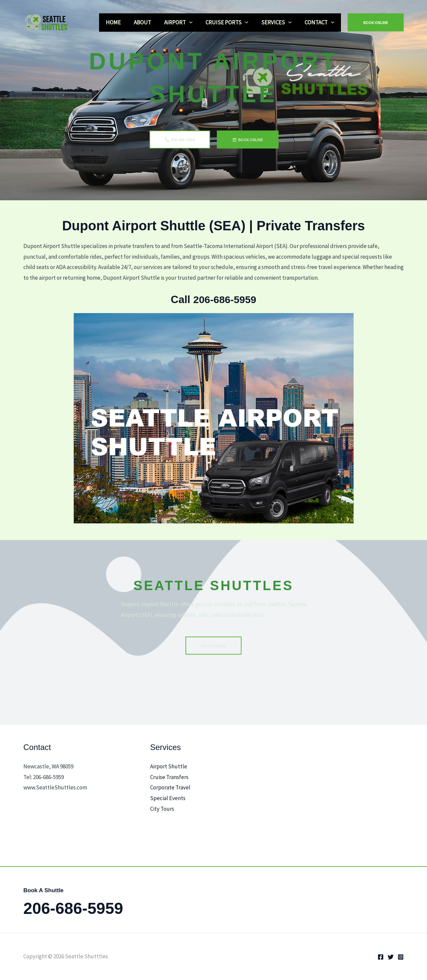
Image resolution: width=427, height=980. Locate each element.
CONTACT (320, 23)
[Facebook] (381, 957)
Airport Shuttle (169, 766)
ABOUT (150, 22)
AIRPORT (184, 23)
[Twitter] (391, 957)
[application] (195, 23)
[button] (376, 22)
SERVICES (279, 23)
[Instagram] (401, 957)
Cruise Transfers (169, 777)
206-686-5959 (225, 299)
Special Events (168, 798)
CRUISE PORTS (231, 23)
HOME (122, 22)
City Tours (162, 808)
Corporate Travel (170, 787)
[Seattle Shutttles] (48, 22)
